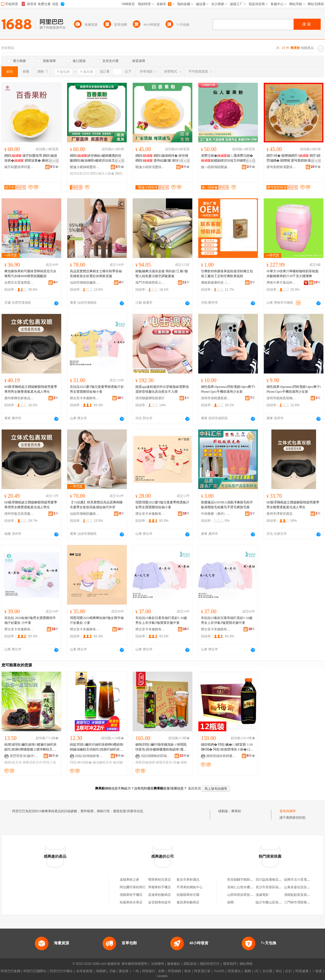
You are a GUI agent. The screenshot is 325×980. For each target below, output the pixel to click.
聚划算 (124, 971)
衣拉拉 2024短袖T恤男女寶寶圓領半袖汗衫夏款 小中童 (30, 620)
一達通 (317, 971)
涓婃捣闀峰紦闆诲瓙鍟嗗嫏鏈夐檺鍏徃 (156, 756)
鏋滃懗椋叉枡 (102, 762)
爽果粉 (236, 811)
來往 (279, 971)
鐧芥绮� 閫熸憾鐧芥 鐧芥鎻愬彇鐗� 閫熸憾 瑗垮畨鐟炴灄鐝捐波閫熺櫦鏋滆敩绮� (293, 158)
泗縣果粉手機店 (131, 895)
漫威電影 (262, 895)
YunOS (219, 971)
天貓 (112, 971)
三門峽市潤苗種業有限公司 (304, 902)
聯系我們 (230, 964)
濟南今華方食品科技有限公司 (281, 283)
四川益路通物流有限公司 (274, 880)
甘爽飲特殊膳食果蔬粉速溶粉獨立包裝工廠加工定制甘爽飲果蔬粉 (227, 274)
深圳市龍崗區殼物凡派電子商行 (281, 398)
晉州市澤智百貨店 (279, 514)
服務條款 (174, 964)
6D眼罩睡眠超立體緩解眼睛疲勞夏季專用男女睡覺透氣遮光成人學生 (31, 389)
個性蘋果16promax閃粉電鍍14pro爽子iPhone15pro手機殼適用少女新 (228, 389)
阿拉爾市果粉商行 (133, 887)
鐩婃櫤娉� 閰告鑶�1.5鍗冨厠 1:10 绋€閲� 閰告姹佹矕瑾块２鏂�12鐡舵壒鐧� (227, 747)
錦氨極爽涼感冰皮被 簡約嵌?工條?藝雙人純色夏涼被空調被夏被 (162, 274)
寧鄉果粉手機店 (160, 887)
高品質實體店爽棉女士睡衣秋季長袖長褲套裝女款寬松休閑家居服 (96, 274)
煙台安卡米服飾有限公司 (85, 398)
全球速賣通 (84, 971)
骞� (54, 167)
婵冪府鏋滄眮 (145, 762)
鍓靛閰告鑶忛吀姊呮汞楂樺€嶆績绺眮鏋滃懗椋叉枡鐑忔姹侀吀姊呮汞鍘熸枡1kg (97, 747)
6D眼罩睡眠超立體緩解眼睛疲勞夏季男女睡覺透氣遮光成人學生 (293, 505)
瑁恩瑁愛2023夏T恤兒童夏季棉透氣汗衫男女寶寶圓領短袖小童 (162, 505)
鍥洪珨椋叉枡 (80, 173)
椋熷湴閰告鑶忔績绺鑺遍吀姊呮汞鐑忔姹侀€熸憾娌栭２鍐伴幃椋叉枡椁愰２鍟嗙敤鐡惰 (30, 747)
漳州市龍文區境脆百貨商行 (19, 514)
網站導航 (246, 964)
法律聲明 (157, 964)
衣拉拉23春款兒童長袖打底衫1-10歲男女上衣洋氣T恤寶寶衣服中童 (161, 620)
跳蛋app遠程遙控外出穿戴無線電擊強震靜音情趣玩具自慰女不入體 (162, 389)
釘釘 (289, 971)
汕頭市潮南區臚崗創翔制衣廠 (85, 283)
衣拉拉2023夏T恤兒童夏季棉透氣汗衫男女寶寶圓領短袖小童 (97, 389)
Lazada (162, 976)
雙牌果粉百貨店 (160, 880)
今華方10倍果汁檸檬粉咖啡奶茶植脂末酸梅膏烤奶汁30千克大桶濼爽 (292, 274)
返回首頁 (194, 788)
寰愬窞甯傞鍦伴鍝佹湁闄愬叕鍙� (25, 756)
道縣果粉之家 (129, 880)
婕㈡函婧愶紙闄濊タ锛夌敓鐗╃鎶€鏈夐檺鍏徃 (216, 167)
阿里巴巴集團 (11, 971)
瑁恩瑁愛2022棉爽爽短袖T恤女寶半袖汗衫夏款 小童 (97, 620)
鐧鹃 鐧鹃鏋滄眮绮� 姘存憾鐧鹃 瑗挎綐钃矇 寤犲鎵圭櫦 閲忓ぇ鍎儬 (162, 158)
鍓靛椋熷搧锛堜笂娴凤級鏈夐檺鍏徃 (90, 756)
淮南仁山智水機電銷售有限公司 (250, 887)
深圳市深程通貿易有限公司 (216, 398)
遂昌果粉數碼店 (188, 902)
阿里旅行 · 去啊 (153, 971)
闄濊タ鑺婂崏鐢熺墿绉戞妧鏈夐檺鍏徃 (85, 167)
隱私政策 (190, 964)
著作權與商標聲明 (134, 964)
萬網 (248, 971)
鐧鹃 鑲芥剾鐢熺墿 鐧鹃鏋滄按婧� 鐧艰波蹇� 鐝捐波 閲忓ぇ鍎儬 (31, 158)
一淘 (135, 971)
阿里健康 (302, 971)
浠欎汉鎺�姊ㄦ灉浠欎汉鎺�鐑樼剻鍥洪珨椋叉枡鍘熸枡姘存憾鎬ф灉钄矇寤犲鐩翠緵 (227, 158)
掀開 (230, 902)
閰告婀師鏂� (81, 762)
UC (257, 971)
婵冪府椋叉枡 (32, 762)
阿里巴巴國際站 (35, 971)
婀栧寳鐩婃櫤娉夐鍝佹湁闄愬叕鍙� (221, 756)
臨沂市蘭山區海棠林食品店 (275, 902)
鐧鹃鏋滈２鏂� (102, 173)
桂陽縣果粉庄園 (188, 895)
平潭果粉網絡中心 (190, 887)
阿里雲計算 (202, 971)
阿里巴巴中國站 (61, 971)
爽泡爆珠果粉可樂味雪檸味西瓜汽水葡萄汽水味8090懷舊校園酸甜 (30, 274)
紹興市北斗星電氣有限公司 (304, 880)
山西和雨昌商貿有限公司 (245, 895)
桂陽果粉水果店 (131, 902)
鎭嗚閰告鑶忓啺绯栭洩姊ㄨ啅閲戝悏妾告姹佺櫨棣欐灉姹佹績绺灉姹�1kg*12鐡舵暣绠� (161, 747)
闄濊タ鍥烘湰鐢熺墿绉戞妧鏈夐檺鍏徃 (150, 167)
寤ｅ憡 (54, 161)
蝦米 (188, 971)
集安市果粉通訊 (188, 880)
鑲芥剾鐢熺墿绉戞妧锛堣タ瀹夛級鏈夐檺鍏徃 (19, 167)
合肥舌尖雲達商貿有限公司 (19, 283)
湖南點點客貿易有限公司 (302, 895)
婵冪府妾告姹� (168, 762)
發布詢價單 (288, 811)
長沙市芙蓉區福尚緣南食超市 (277, 887)
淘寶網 (101, 971)
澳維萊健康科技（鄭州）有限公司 (216, 283)
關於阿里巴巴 (210, 964)
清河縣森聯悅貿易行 (150, 398)
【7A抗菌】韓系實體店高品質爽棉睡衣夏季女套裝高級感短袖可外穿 (96, 505)
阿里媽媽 (174, 971)
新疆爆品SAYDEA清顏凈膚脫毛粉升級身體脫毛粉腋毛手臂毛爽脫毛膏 (227, 505)
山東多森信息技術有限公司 (304, 887)
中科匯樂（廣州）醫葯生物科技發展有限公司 (216, 514)
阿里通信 (234, 971)
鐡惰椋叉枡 (13, 762)
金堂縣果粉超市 (160, 902)
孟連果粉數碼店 (160, 895)
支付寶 (267, 971)
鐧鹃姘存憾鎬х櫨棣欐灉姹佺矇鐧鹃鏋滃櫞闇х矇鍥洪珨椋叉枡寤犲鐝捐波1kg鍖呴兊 (96, 158)
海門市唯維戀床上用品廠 (150, 283)
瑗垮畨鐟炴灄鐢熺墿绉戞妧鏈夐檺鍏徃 (281, 167)
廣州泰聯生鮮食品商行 (19, 398)
